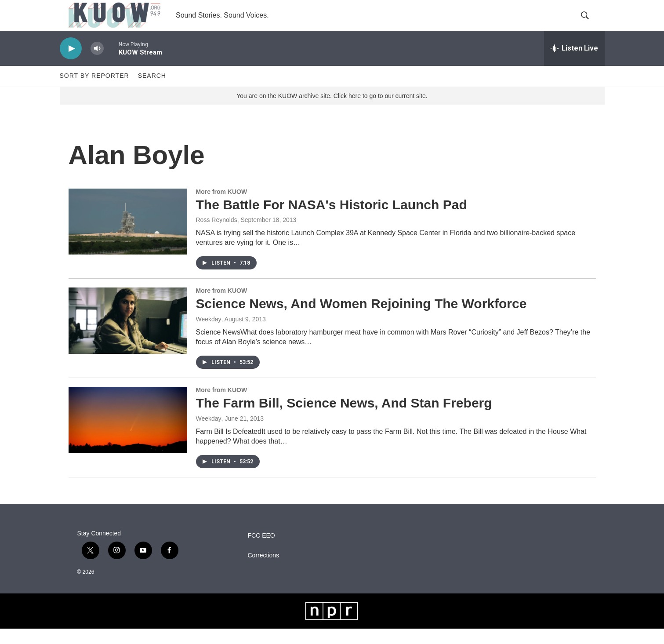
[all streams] (574, 64)
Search (152, 91)
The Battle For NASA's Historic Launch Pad (332, 220)
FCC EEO (261, 551)
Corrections (264, 571)
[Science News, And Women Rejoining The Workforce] (128, 336)
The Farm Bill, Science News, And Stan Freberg (344, 418)
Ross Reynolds (217, 236)
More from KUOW (222, 207)
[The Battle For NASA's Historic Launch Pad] (128, 237)
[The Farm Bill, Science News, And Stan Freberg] (128, 435)
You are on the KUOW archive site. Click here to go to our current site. (332, 111)
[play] (71, 64)
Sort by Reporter (94, 91)
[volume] (97, 64)
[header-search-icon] (591, 23)
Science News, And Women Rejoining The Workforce (361, 319)
